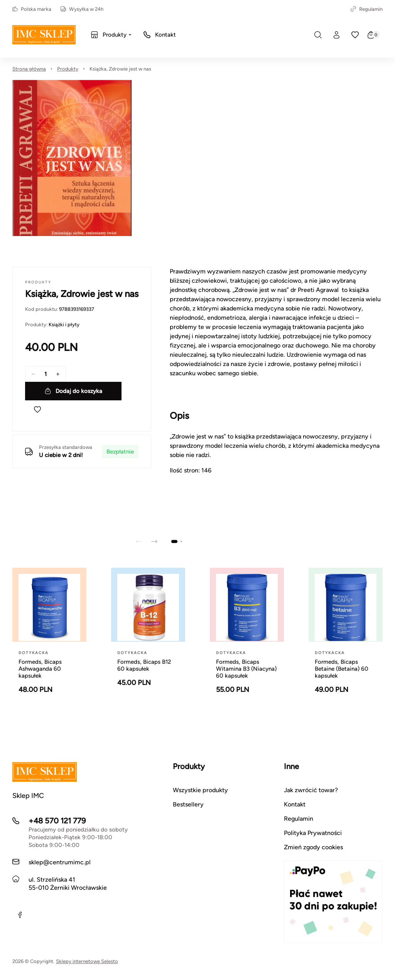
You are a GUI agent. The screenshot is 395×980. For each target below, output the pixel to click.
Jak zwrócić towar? (311, 790)
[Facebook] (20, 915)
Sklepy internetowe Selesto (87, 961)
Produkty (68, 69)
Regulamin (367, 9)
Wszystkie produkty (200, 790)
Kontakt (295, 804)
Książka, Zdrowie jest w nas (120, 69)
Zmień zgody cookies (313, 847)
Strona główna (29, 69)
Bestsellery (188, 804)
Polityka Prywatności (313, 833)
